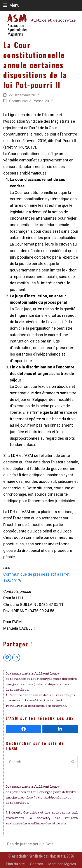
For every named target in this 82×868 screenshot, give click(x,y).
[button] (11, 5)
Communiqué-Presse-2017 (31, 101)
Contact (37, 864)
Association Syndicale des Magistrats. (39, 856)
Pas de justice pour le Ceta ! (29, 844)
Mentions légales (62, 864)
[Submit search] (73, 762)
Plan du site (15, 864)
